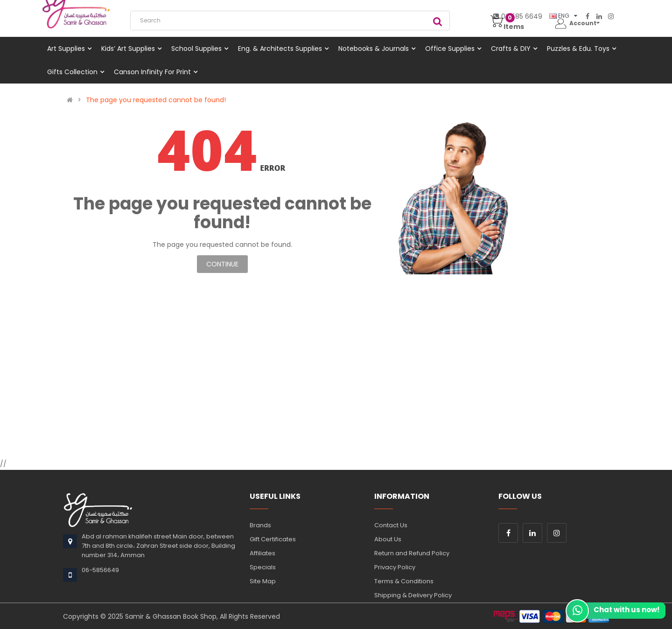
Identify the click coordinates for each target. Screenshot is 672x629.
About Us (388, 539)
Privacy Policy (395, 567)
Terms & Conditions (404, 581)
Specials (263, 567)
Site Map (263, 581)
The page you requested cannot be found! (156, 100)
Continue (222, 264)
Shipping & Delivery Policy (413, 595)
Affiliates (262, 553)
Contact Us (391, 525)
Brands (260, 525)
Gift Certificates (273, 539)
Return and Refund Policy (412, 553)
